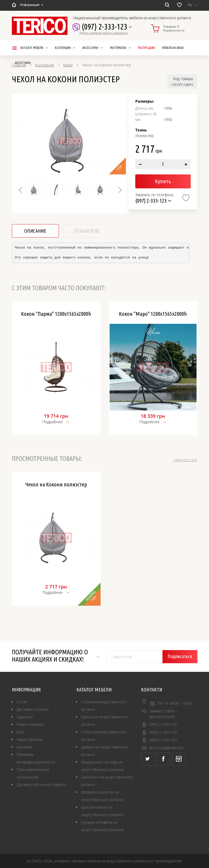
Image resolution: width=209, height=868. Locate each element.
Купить (163, 181)
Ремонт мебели (30, 724)
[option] (70, 141)
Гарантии (25, 717)
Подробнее (53, 422)
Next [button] (120, 190)
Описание (35, 231)
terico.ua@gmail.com (167, 748)
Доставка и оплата (33, 709)
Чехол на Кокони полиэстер (56, 484)
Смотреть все (185, 460)
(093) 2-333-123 (163, 740)
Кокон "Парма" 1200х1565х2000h (56, 314)
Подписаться (180, 656)
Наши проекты (29, 739)
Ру (192, 5)
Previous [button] (20, 190)
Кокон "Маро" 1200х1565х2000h (153, 314)
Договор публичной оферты (41, 785)
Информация (31, 5)
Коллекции (45, 65)
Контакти (24, 747)
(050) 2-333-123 (163, 732)
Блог (21, 732)
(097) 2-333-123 (105, 27)
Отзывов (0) (86, 231)
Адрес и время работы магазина (103, 33)
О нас (22, 702)
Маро (68, 65)
